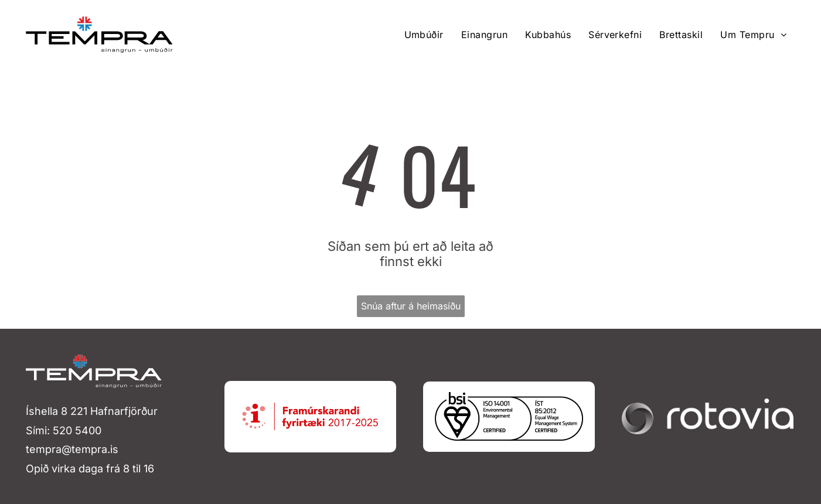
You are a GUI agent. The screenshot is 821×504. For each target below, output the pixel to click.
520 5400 (77, 430)
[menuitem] (424, 35)
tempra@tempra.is (72, 449)
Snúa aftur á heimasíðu (411, 306)
